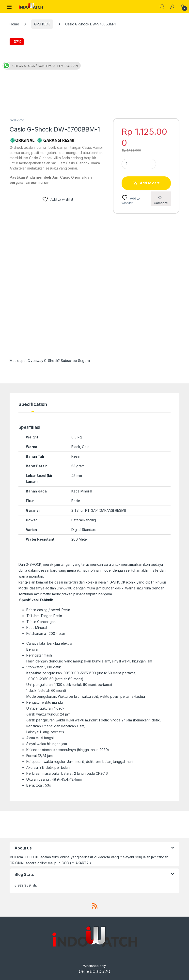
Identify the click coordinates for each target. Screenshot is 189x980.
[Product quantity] (139, 164)
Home (14, 24)
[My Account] (172, 7)
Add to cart (150, 183)
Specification (33, 405)
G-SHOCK (42, 24)
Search (162, 7)
